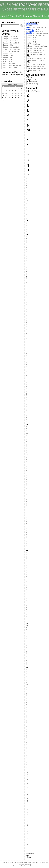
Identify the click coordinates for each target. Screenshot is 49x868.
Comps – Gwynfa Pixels (11, 43)
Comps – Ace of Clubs (11, 37)
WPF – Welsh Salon (10, 68)
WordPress (24, 866)
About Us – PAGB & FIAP (36, 36)
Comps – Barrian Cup (10, 41)
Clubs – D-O (32, 40)
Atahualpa (33, 866)
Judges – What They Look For (36, 55)
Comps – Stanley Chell (11, 47)
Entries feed (32, 80)
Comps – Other (8, 45)
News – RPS (7, 57)
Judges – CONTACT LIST (36, 50)
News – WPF (7, 62)
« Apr (3, 100)
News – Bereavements (11, 51)
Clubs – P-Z (32, 42)
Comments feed (33, 82)
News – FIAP (7, 53)
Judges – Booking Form (36, 48)
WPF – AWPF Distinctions (36, 64)
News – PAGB (8, 55)
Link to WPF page (34, 91)
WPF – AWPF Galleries (36, 66)
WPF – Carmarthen (10, 64)
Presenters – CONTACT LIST (36, 61)
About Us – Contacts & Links (37, 27)
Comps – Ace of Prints (11, 39)
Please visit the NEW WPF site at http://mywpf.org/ (30, 863)
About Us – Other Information (38, 34)
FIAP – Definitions (34, 44)
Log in (30, 78)
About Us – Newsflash (35, 32)
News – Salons (8, 59)
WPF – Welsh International (12, 66)
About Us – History (34, 30)
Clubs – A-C (32, 38)
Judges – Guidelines (34, 52)
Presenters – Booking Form (37, 58)
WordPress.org (33, 84)
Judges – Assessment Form (37, 46)
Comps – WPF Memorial (11, 49)
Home (29, 25)
